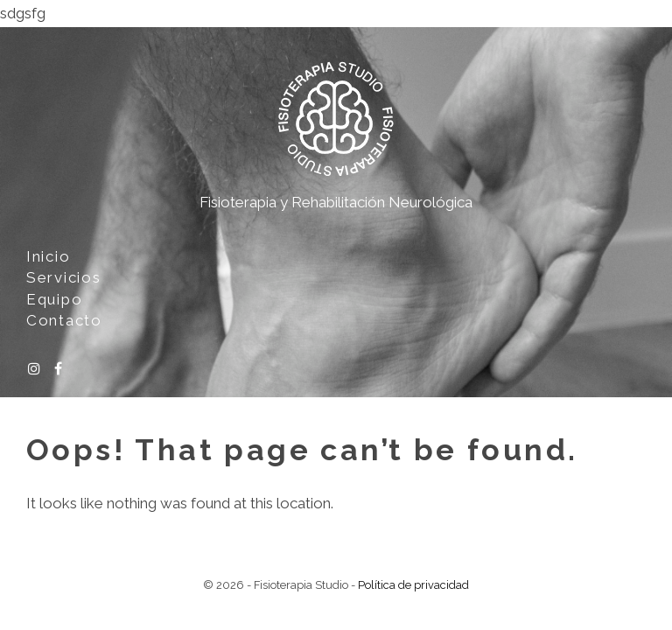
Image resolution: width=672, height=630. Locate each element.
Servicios (63, 277)
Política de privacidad (413, 585)
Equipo (54, 299)
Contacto (64, 320)
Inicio (48, 256)
